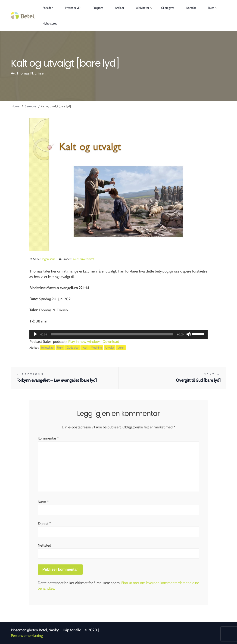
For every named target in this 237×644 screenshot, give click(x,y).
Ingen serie (49, 259)
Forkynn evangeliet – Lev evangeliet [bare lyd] (65, 378)
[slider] (112, 334)
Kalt (85, 347)
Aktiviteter (143, 8)
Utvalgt (110, 347)
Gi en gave (168, 8)
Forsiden (48, 8)
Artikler (120, 8)
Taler (211, 8)
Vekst (121, 347)
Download (111, 342)
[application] (118, 334)
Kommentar (48, 438)
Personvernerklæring (27, 636)
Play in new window (84, 342)
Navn (43, 502)
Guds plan (73, 347)
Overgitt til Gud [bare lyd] (172, 378)
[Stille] (189, 334)
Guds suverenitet (84, 259)
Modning (96, 347)
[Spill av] (35, 334)
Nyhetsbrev (50, 23)
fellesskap (47, 347)
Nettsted (44, 545)
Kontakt (191, 8)
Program (98, 8)
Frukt (60, 347)
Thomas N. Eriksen (31, 73)
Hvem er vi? (73, 8)
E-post (44, 524)
